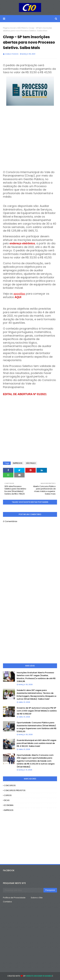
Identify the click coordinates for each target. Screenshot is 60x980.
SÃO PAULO (22, 28)
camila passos (12, 54)
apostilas (19, 294)
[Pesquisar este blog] (23, 890)
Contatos (7, 902)
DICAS (7, 800)
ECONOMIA (9, 805)
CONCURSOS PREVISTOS (15, 790)
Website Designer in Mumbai (39, 976)
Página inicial (9, 28)
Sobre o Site (37, 898)
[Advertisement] (30, 137)
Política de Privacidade (14, 898)
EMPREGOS (18, 463)
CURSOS (8, 795)
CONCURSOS (10, 785)
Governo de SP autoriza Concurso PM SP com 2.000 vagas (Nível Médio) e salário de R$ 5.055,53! (37, 711)
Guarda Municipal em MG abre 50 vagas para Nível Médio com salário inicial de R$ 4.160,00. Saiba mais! (36, 743)
